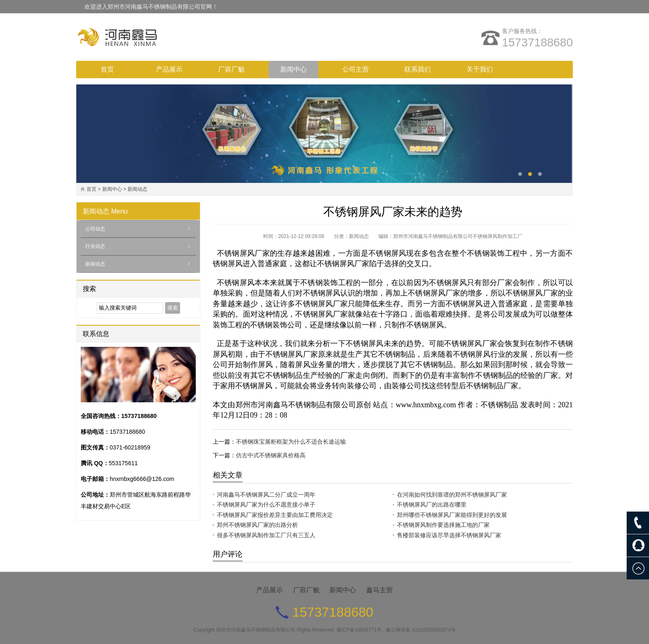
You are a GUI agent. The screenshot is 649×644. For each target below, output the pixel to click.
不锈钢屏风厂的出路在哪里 (432, 505)
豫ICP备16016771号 (359, 630)
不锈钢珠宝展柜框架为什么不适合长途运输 (291, 442)
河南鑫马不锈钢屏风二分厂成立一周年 (266, 495)
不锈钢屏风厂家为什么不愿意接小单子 (266, 505)
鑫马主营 (380, 590)
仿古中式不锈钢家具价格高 (271, 455)
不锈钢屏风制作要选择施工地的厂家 (443, 525)
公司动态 (95, 229)
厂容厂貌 (231, 69)
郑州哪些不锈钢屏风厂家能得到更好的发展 (452, 515)
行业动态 (95, 246)
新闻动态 (137, 189)
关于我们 (480, 69)
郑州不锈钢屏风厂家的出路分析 (257, 525)
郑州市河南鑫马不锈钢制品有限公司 (256, 630)
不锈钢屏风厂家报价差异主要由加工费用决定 (275, 515)
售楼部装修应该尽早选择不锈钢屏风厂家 (449, 535)
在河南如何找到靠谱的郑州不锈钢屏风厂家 (452, 495)
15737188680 (537, 42)
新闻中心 (293, 69)
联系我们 (418, 69)
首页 (107, 69)
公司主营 (356, 69)
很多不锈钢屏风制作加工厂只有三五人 (266, 535)
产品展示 (169, 69)
